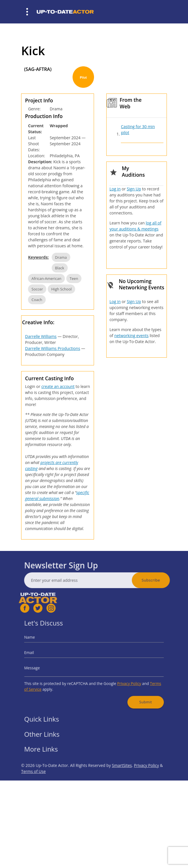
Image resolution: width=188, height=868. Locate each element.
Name (42, 642)
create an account (58, 386)
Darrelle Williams (41, 336)
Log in (115, 189)
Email (41, 655)
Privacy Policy (123, 680)
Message (44, 667)
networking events (131, 336)
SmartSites (122, 778)
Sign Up (134, 189)
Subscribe (164, 580)
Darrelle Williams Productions (53, 348)
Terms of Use (33, 784)
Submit (136, 695)
